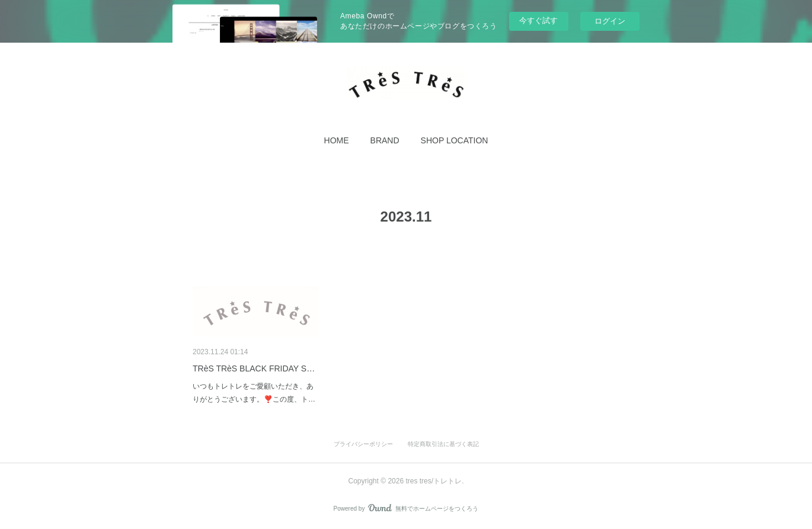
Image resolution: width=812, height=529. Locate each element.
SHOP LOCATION (455, 140)
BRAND (385, 140)
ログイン (610, 21)
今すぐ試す (538, 20)
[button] (337, 140)
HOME (337, 140)
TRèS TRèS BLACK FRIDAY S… (254, 368)
